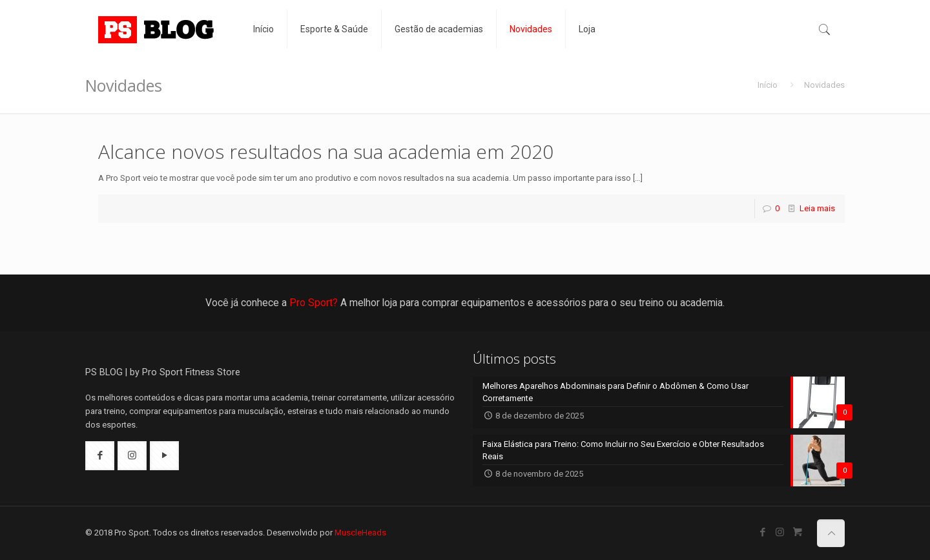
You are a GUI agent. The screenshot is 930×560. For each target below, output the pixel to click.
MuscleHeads (360, 533)
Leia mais (817, 208)
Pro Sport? (314, 303)
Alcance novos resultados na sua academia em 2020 (326, 151)
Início (768, 85)
